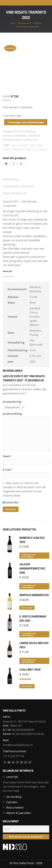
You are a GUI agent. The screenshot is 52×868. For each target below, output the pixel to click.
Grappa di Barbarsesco (34, 595)
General (8, 135)
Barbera (8, 140)
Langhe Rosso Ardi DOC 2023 (34, 645)
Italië (33, 145)
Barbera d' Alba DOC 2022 (32, 540)
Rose (18, 140)
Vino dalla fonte (41, 150)
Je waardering (13, 402)
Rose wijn (30, 150)
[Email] (26, 829)
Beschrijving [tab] (11, 179)
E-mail (8, 470)
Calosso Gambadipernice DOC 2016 (32, 568)
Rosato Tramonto (18, 150)
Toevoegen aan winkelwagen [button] (29, 556)
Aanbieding (28, 131)
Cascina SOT (30, 140)
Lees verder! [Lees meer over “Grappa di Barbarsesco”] (27, 608)
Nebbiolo (21, 135)
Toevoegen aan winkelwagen (26, 122)
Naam (8, 456)
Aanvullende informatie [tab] (18, 186)
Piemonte (7, 150)
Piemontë (34, 135)
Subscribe (11, 502)
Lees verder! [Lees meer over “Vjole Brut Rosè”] (27, 686)
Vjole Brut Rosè (30, 670)
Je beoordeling (13, 414)
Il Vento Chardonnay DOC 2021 (33, 618)
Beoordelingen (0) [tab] (14, 193)
